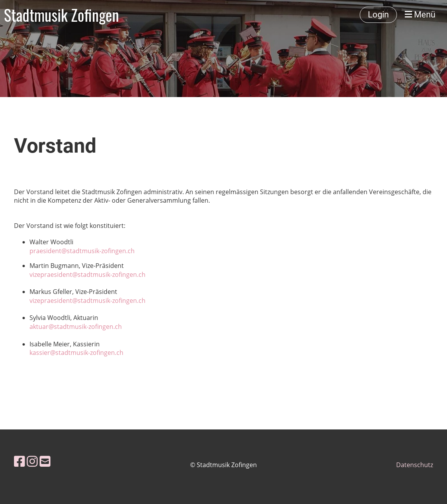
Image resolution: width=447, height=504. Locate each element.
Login (378, 15)
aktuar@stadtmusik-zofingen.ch (76, 327)
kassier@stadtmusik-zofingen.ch (76, 353)
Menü (420, 15)
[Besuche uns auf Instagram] (32, 461)
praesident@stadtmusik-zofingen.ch (82, 251)
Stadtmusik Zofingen (62, 15)
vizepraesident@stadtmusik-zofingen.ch (87, 275)
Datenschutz (415, 465)
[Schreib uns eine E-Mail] (45, 461)
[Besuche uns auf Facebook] (19, 461)
